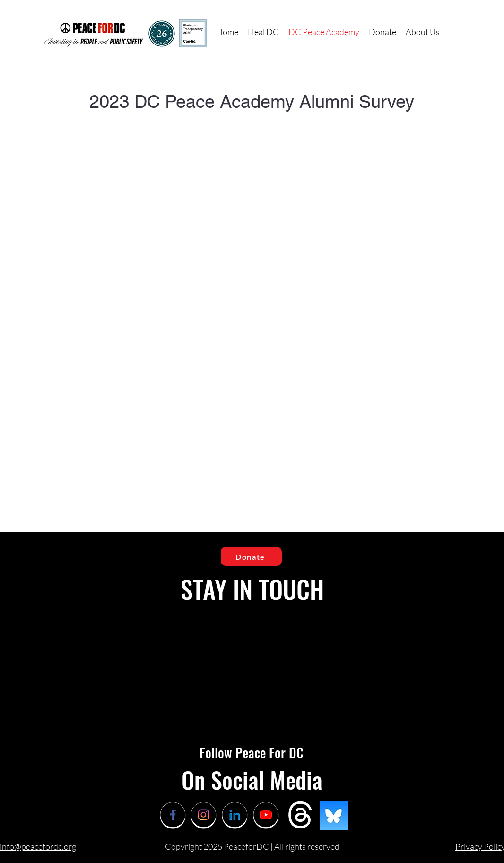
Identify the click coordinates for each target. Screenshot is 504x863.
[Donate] (251, 556)
